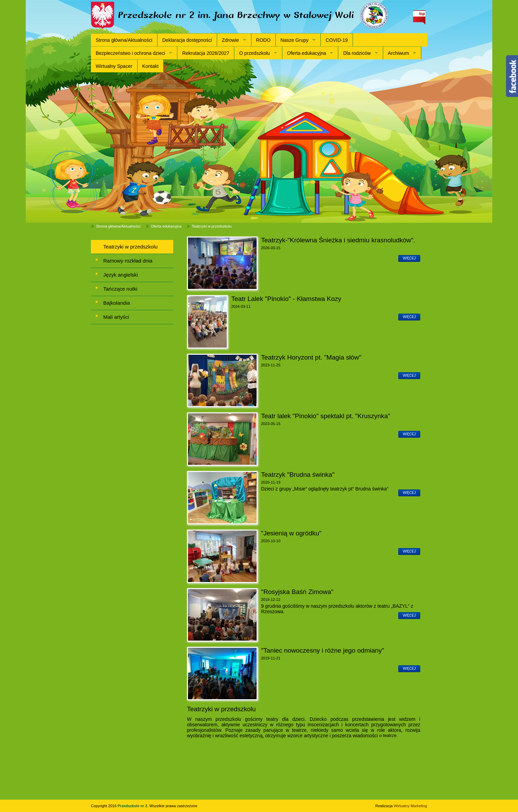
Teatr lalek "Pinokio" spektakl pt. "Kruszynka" (326, 416)
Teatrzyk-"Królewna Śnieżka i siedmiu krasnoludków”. (338, 240)
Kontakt (150, 66)
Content (512, 76)
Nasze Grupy (295, 40)
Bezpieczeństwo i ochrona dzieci (130, 53)
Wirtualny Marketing (410, 806)
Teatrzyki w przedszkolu (212, 226)
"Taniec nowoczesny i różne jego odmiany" (323, 650)
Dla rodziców (357, 53)
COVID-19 (337, 40)
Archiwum (398, 53)
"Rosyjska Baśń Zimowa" (297, 592)
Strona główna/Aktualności (124, 40)
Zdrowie (231, 40)
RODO (263, 40)
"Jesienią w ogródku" (291, 533)
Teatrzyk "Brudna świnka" (298, 475)
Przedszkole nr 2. (134, 806)
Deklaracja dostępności (187, 40)
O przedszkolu (254, 53)
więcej (409, 258)
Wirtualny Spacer (114, 66)
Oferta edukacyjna (307, 53)
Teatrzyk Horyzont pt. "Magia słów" (311, 357)
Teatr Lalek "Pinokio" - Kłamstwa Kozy (286, 299)
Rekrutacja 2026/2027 (206, 53)
